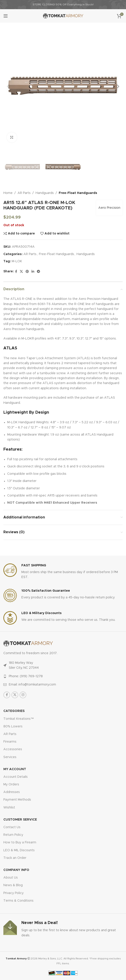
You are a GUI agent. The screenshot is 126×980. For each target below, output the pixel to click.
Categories (14, 711)
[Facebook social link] (16, 272)
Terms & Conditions (18, 901)
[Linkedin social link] (33, 272)
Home (8, 193)
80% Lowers (13, 726)
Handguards (45, 193)
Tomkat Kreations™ (19, 719)
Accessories (13, 749)
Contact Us (12, 827)
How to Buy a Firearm (20, 842)
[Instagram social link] (23, 695)
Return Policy (13, 835)
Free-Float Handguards (78, 193)
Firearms (10, 742)
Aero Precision (109, 208)
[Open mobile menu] (6, 16)
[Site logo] (63, 16)
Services (10, 757)
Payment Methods (17, 800)
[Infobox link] (63, 572)
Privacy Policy (13, 893)
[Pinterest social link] (27, 272)
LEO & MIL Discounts (19, 850)
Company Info (16, 870)
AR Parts (24, 193)
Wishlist (9, 808)
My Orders (11, 784)
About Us (11, 878)
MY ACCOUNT (15, 769)
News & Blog (13, 885)
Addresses (12, 792)
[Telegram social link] (38, 272)
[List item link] (63, 676)
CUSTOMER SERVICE (20, 820)
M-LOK (17, 261)
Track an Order (15, 858)
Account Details (16, 777)
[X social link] (21, 272)
